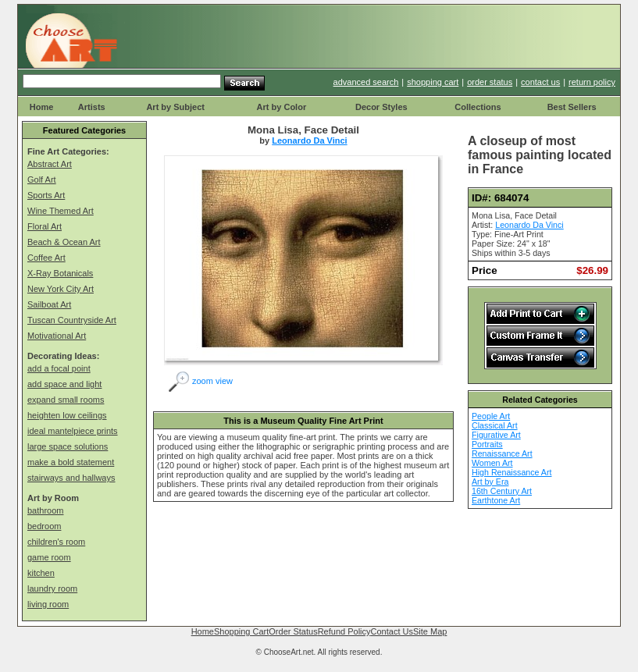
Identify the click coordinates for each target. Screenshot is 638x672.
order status (490, 82)
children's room (56, 542)
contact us (540, 82)
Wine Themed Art (61, 211)
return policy (592, 82)
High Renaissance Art (511, 472)
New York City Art (61, 289)
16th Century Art (502, 491)
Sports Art (46, 195)
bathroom (45, 510)
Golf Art (42, 180)
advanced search (366, 82)
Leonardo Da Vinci (309, 140)
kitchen (41, 573)
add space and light (64, 384)
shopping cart (433, 82)
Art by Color (282, 107)
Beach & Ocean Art (64, 242)
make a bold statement (71, 462)
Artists (92, 107)
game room (49, 557)
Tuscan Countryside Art (72, 320)
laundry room (52, 588)
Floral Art (45, 226)
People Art (491, 416)
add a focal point (59, 368)
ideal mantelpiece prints (73, 431)
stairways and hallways (71, 478)
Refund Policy (344, 631)
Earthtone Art (496, 500)
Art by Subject (175, 107)
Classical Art (495, 425)
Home (42, 107)
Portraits (487, 444)
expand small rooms (66, 400)
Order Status (293, 631)
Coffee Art (46, 258)
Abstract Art (50, 164)
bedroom (44, 526)
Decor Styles (381, 107)
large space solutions (68, 446)
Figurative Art (496, 435)
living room (48, 604)
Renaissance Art (502, 453)
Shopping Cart (241, 631)
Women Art (492, 463)
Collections (478, 107)
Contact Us (392, 631)
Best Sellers (572, 107)
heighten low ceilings (67, 415)
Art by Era (490, 482)
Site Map (430, 631)
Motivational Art (57, 336)
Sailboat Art (49, 304)
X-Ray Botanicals (60, 273)
